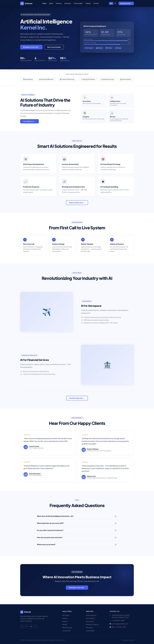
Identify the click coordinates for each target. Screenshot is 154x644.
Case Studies (78, 3)
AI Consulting (90, 618)
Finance (65, 618)
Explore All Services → (77, 203)
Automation (90, 621)
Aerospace (66, 615)
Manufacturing (67, 628)
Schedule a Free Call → (31, 47)
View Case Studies (54, 47)
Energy (65, 624)
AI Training (89, 628)
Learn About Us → (29, 121)
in (22, 626)
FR (115, 3)
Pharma (65, 621)
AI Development (91, 615)
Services (59, 3)
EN (111, 3)
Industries (68, 3)
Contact (96, 3)
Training (88, 3)
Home (44, 3)
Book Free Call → (126, 3)
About (51, 3)
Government (67, 631)
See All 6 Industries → (77, 398)
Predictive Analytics (92, 624)
